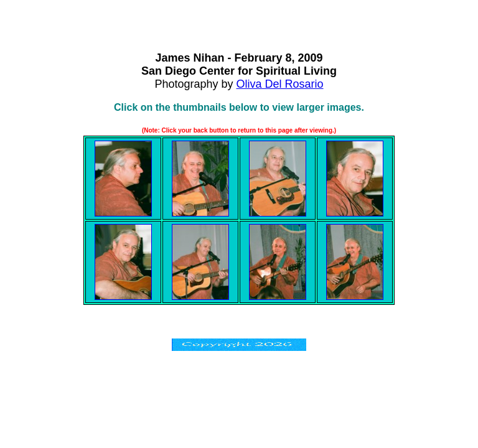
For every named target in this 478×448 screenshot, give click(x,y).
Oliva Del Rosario (280, 84)
